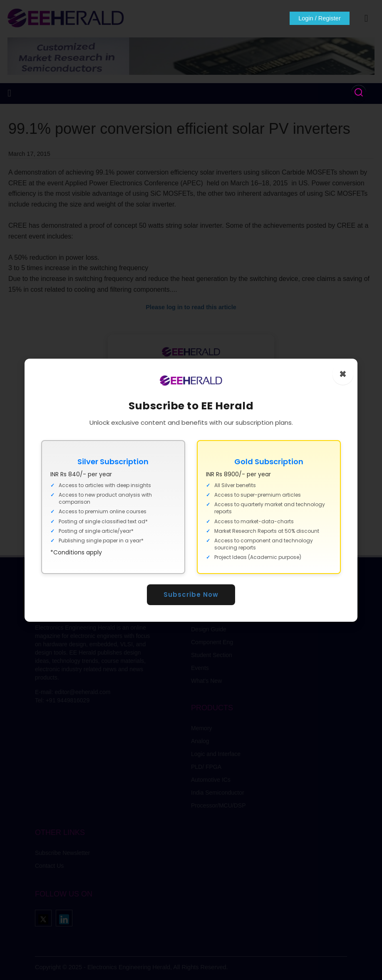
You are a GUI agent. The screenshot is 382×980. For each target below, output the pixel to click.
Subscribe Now (191, 595)
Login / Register (318, 18)
